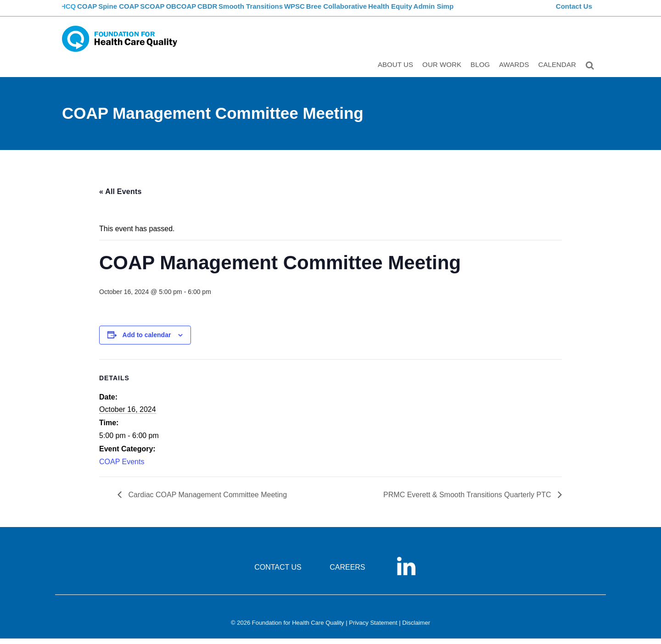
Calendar (559, 72)
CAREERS (347, 573)
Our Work (444, 72)
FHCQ (71, 12)
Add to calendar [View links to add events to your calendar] (147, 341)
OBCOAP (204, 12)
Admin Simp (473, 12)
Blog (482, 72)
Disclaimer (416, 629)
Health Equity (427, 12)
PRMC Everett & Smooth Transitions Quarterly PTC (468, 501)
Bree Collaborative (372, 12)
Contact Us (575, 12)
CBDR (235, 12)
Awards (516, 72)
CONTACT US (278, 573)
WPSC (327, 12)
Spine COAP (133, 12)
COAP (98, 12)
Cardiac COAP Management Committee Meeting (207, 501)
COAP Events (122, 468)
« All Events (120, 197)
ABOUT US (397, 72)
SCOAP (171, 12)
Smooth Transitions (280, 12)
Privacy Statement (373, 629)
